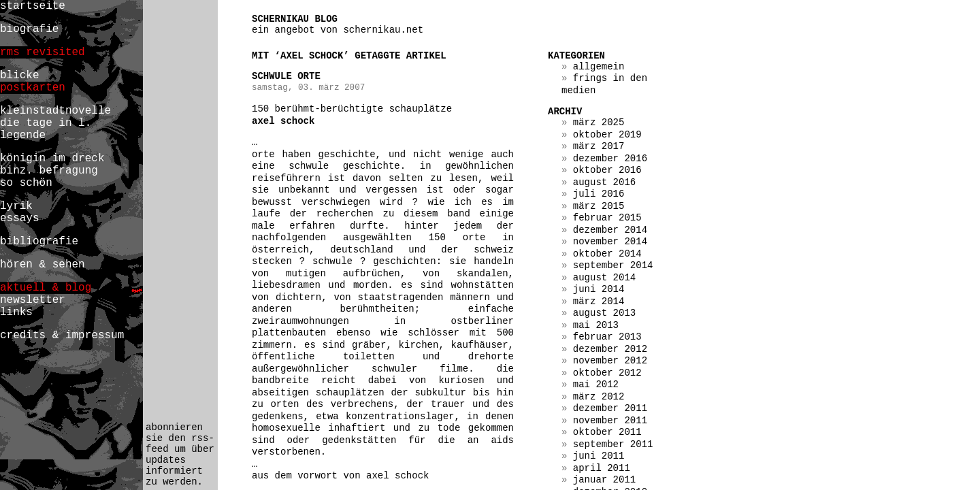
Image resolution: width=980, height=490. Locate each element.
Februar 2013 (607, 337)
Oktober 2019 (607, 135)
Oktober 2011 (607, 432)
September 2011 (613, 444)
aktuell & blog (46, 288)
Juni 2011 (599, 456)
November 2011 (610, 421)
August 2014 (604, 278)
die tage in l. (46, 123)
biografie (29, 29)
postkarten (33, 88)
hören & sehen (43, 265)
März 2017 (599, 146)
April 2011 (602, 468)
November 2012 (610, 361)
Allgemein (599, 67)
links (16, 312)
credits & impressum (62, 336)
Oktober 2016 (607, 170)
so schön (26, 183)
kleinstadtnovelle (55, 111)
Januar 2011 (604, 480)
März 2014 (599, 301)
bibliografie (39, 242)
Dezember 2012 (610, 349)
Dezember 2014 (610, 230)
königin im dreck (52, 159)
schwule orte (286, 76)
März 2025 (599, 122)
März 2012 (599, 397)
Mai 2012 (596, 385)
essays (20, 218)
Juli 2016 (599, 194)
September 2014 (613, 265)
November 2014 (610, 242)
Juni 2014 (599, 289)
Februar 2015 (607, 218)
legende (23, 135)
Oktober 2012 (607, 373)
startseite (33, 6)
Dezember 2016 (610, 159)
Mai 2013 (596, 325)
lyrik (16, 206)
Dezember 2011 (610, 408)
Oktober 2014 (607, 254)
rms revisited (43, 52)
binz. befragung (49, 171)
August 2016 (604, 182)
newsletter (33, 300)
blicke (20, 76)
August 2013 (604, 313)
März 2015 (599, 206)
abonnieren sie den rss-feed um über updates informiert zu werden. (180, 455)
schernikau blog (295, 19)
